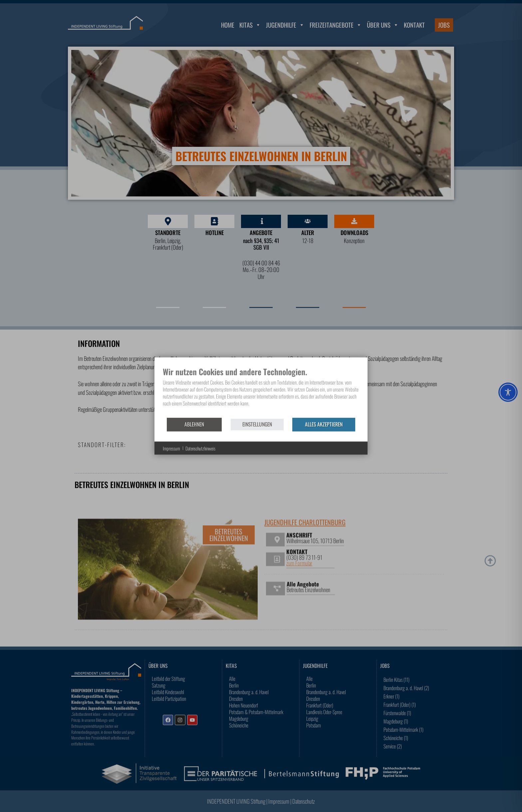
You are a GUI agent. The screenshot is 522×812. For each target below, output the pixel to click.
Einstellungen (257, 424)
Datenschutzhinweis (200, 448)
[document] (261, 392)
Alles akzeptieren (324, 424)
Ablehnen (194, 424)
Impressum (171, 448)
